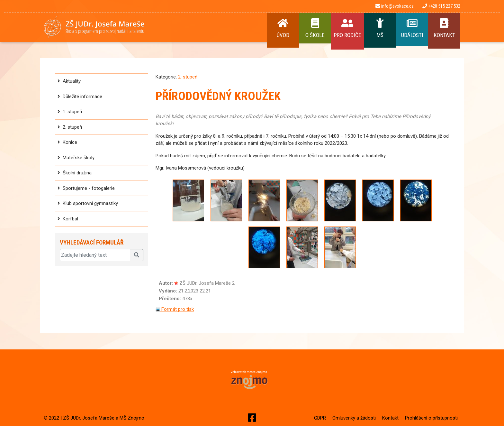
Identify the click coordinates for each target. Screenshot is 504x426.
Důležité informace (82, 97)
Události (412, 28)
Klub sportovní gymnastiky (90, 203)
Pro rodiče (347, 28)
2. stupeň (72, 127)
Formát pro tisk (175, 309)
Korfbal (70, 219)
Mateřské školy (79, 158)
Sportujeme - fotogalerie (89, 188)
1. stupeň (72, 112)
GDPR (320, 418)
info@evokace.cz (395, 6)
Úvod (283, 28)
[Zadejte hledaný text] (95, 255)
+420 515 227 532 (441, 6)
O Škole (315, 28)
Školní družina (77, 173)
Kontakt (444, 28)
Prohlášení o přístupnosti (431, 418)
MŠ (380, 28)
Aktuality (72, 81)
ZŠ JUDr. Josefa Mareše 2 (207, 283)
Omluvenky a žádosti (354, 418)
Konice (70, 142)
